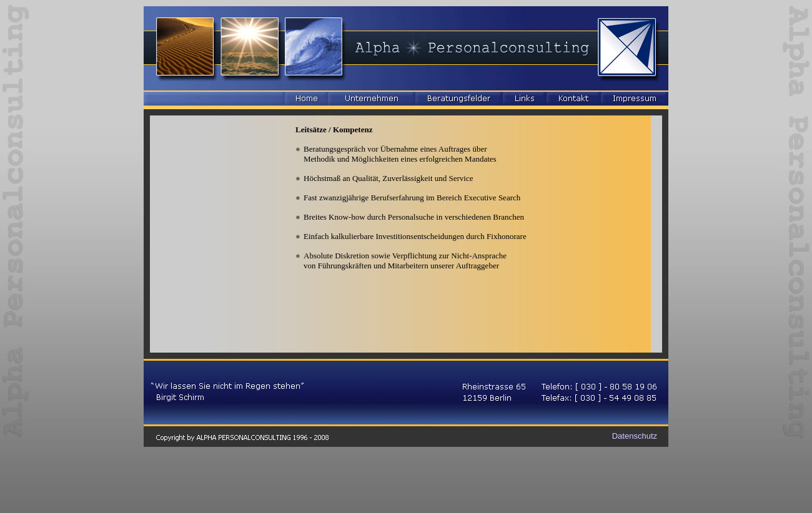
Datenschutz (635, 436)
